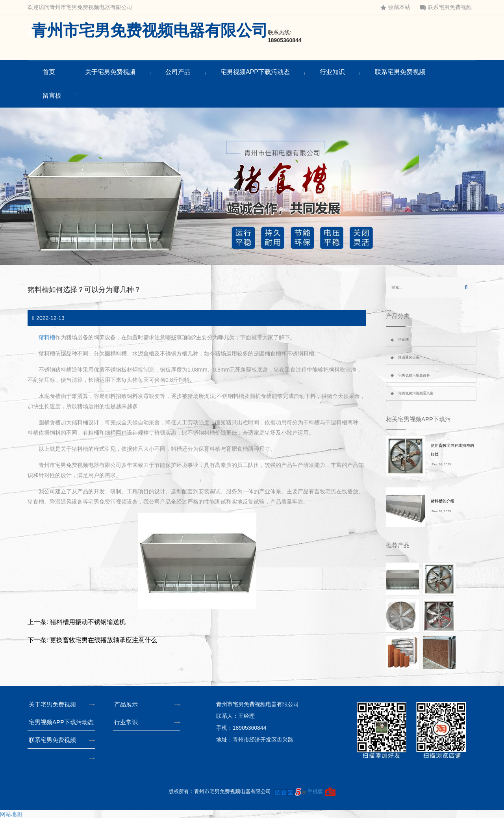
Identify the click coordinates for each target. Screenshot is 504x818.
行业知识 (332, 72)
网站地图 (11, 814)
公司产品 (178, 72)
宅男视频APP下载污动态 (255, 72)
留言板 (52, 96)
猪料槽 (47, 337)
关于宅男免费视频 (110, 72)
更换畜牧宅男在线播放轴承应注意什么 (104, 640)
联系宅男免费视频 (446, 7)
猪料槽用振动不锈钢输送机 (88, 622)
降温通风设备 (409, 357)
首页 (49, 72)
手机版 (315, 791)
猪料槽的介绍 (443, 501)
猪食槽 (403, 340)
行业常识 (129, 722)
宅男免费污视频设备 (414, 376)
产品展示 (129, 704)
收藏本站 (395, 7)
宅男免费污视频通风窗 (416, 393)
